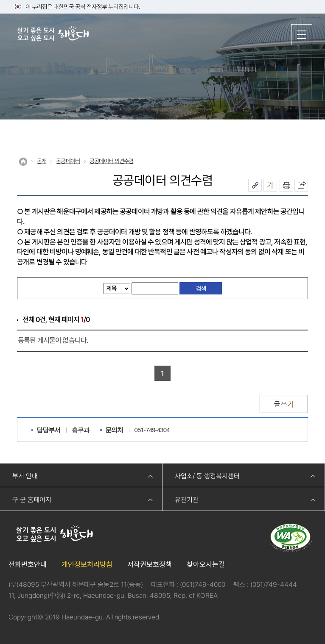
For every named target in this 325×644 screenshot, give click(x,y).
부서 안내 (25, 476)
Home (23, 162)
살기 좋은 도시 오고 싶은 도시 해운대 (53, 34)
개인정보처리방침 (87, 564)
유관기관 (187, 500)
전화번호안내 (28, 564)
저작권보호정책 (150, 564)
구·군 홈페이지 (32, 500)
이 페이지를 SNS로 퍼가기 (301, 185)
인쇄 (286, 185)
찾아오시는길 (206, 564)
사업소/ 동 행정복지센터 (207, 476)
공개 (42, 161)
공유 (255, 185)
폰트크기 (270, 185)
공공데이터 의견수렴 (112, 161)
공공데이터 (68, 161)
